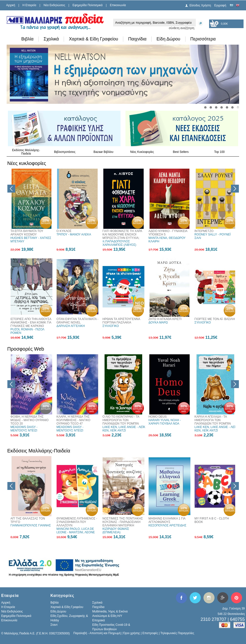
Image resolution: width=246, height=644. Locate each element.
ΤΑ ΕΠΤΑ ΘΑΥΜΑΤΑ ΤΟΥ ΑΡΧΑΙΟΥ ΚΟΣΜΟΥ (27, 233)
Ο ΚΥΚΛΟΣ (64, 231)
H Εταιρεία (29, 5)
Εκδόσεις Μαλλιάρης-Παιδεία (26, 152)
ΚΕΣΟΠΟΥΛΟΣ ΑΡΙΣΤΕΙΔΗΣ (168, 525)
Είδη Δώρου (168, 39)
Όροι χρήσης (132, 633)
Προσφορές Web (26, 349)
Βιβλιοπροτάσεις (65, 152)
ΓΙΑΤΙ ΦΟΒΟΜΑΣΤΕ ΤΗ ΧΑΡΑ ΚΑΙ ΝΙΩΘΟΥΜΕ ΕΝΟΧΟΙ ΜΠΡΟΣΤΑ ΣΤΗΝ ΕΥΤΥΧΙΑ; (122, 234)
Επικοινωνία (118, 5)
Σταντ (54, 625)
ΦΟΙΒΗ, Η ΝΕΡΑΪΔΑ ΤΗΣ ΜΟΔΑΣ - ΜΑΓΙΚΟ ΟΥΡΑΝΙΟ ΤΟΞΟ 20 (30, 420)
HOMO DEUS (158, 417)
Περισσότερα (203, 39)
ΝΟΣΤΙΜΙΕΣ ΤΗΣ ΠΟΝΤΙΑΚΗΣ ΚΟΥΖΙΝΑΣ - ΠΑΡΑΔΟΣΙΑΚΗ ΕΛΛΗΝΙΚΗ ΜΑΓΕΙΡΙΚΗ (123, 522)
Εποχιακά (99, 620)
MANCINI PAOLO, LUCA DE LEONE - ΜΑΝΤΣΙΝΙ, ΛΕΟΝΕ (76, 531)
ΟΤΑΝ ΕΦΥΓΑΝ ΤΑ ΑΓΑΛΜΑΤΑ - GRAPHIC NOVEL (77, 321)
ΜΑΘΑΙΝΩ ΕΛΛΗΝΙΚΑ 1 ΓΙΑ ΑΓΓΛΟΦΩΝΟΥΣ (167, 520)
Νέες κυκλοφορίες (27, 163)
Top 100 (220, 152)
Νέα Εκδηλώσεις (54, 5)
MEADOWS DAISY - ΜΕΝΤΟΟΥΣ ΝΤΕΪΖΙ (24, 429)
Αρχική (11, 5)
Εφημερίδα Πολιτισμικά (88, 5)
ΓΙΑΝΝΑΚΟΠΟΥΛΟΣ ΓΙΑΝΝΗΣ (31, 525)
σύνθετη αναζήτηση (182, 28)
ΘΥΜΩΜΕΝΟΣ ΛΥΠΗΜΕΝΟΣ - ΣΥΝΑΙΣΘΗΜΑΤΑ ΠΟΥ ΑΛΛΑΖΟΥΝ (77, 522)
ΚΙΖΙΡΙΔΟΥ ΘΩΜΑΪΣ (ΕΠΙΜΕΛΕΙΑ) (116, 531)
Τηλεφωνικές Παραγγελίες (177, 633)
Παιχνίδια (137, 39)
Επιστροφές (150, 633)
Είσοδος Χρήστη (200, 5)
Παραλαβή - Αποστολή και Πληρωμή (97, 633)
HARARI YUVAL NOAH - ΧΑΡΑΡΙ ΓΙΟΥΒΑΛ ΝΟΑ (165, 422)
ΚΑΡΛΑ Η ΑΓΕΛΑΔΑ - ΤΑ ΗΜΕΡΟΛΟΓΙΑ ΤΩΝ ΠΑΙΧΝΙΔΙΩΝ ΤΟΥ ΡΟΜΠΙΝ (213, 420)
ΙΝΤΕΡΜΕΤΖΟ (204, 231)
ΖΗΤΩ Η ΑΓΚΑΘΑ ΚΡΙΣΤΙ (165, 319)
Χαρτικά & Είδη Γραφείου (93, 39)
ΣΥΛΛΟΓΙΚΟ (111, 326)
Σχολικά (51, 39)
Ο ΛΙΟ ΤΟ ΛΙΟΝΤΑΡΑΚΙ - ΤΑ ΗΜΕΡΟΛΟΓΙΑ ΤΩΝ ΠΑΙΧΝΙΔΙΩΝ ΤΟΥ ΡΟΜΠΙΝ (121, 420)
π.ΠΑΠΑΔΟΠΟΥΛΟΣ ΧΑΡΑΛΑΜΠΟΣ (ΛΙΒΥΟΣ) (119, 243)
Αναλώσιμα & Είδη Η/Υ (107, 616)
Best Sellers (181, 152)
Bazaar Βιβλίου (103, 152)
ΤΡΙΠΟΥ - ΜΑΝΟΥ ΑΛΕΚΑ (74, 234)
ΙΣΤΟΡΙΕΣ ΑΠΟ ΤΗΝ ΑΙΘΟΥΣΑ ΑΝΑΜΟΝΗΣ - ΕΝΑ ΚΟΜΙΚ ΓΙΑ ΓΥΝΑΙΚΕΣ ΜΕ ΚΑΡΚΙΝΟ (31, 322)
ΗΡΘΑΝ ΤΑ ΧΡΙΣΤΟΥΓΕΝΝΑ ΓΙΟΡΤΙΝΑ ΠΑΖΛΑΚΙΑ (121, 321)
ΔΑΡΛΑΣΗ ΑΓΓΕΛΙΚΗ (71, 326)
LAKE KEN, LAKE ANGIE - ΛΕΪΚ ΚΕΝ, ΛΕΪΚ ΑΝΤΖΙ (124, 429)
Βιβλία (28, 39)
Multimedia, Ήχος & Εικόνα (110, 611)
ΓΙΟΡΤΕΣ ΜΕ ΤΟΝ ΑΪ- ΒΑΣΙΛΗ (215, 319)
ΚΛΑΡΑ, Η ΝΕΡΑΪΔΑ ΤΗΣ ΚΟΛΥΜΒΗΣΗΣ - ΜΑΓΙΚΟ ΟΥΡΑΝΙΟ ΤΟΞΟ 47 (74, 420)
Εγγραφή (220, 5)
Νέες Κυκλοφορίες (142, 152)
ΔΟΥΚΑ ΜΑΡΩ (158, 322)
